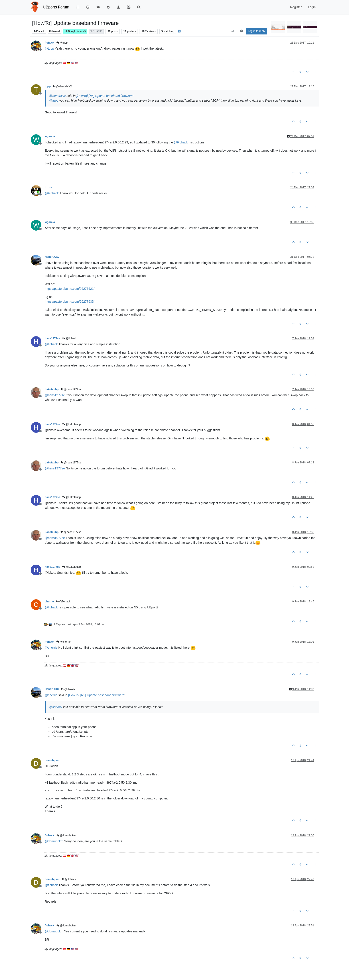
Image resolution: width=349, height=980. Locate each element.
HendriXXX (52, 257)
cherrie (49, 602)
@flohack (69, 338)
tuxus (48, 187)
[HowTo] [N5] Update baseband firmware (104, 96)
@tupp (62, 43)
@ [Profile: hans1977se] (55, 395)
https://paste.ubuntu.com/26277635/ (70, 302)
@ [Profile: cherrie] (51, 648)
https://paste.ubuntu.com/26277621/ (70, 289)
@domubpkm (66, 835)
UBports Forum (56, 7)
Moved (54, 31)
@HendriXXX (62, 87)
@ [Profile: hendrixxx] (57, 96)
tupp (48, 87)
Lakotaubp (52, 389)
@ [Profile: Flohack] (181, 142)
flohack (50, 43)
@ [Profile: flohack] (51, 344)
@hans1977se (71, 389)
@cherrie (63, 642)
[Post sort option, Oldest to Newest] (233, 31)
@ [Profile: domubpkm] (54, 841)
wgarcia (50, 136)
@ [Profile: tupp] (49, 48)
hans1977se (52, 338)
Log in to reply (257, 31)
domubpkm (52, 760)
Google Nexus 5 (75, 31)
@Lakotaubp (71, 424)
